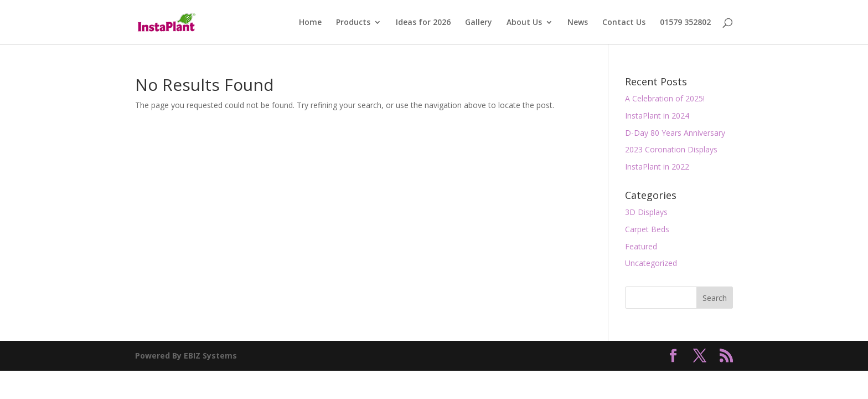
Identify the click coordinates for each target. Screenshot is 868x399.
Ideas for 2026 (423, 23)
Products (353, 23)
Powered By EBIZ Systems (186, 355)
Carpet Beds (647, 229)
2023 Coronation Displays (671, 149)
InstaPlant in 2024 (657, 116)
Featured (641, 246)
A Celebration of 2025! (665, 98)
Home (310, 23)
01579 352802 (685, 23)
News (578, 23)
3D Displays (646, 212)
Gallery (479, 23)
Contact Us (624, 23)
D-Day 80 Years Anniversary (675, 133)
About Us (524, 23)
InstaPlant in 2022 (657, 167)
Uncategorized (651, 263)
